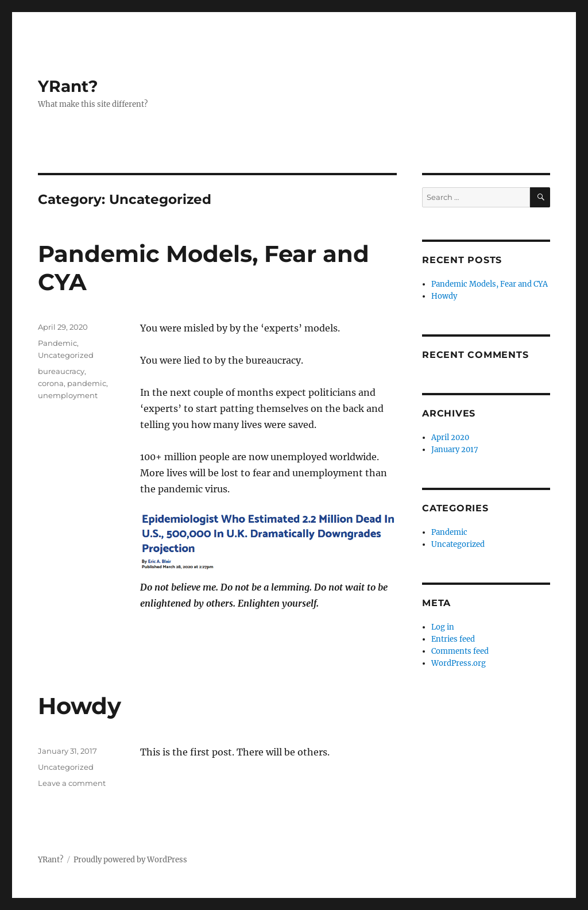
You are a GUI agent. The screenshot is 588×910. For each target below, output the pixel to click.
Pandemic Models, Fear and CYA (490, 284)
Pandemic (57, 343)
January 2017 (455, 450)
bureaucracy (61, 371)
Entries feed (453, 639)
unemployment (68, 395)
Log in (443, 627)
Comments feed (460, 651)
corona (51, 383)
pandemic (87, 383)
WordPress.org (459, 663)
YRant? (68, 86)
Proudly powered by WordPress (130, 860)
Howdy (80, 706)
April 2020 (450, 437)
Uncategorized (66, 355)
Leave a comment (72, 783)
